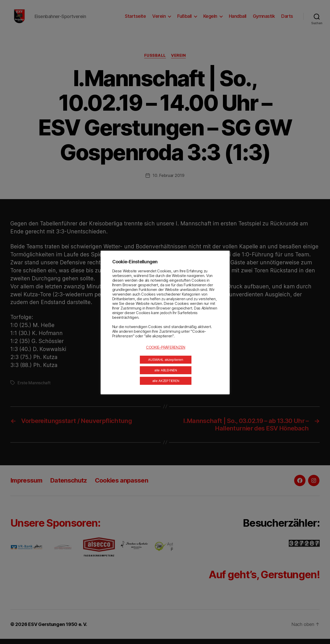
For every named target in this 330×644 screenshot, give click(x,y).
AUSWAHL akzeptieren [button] (166, 360)
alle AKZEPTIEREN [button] (166, 381)
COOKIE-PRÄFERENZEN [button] (166, 347)
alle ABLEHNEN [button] (166, 370)
